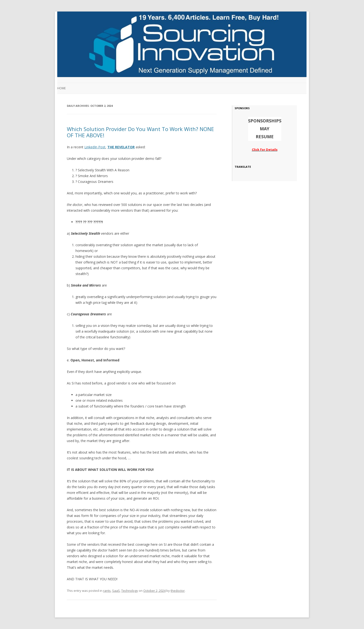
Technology (130, 591)
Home (61, 88)
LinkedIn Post (95, 147)
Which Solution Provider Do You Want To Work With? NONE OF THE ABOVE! (140, 132)
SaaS (116, 591)
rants (107, 591)
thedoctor (178, 591)
